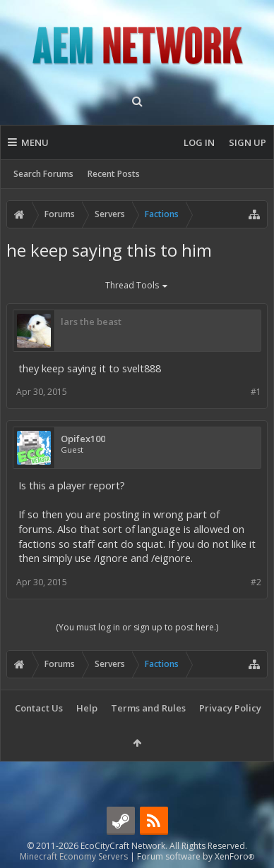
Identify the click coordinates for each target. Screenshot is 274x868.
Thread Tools (137, 286)
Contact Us (39, 708)
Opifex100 (83, 439)
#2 (256, 582)
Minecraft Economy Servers (74, 856)
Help (87, 708)
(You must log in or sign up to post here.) (137, 627)
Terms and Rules (148, 708)
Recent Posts (114, 174)
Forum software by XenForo (196, 856)
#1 (256, 392)
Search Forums (43, 174)
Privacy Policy (230, 708)
